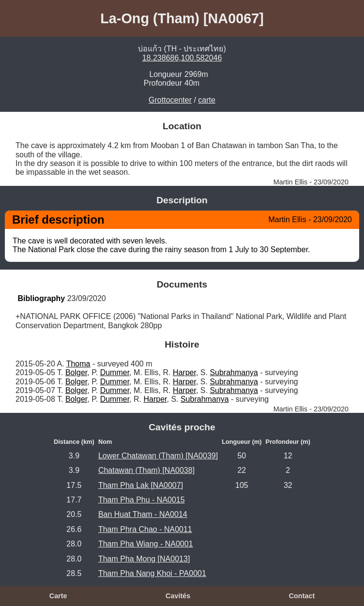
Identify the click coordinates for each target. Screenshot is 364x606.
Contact (302, 596)
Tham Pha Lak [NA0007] (141, 485)
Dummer (115, 372)
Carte (58, 596)
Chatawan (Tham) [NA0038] (146, 470)
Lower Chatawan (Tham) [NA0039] (158, 456)
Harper (184, 372)
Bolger (76, 372)
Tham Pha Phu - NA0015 (142, 500)
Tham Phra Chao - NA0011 (145, 529)
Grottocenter (170, 100)
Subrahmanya (234, 372)
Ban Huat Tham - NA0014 (143, 514)
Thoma (78, 364)
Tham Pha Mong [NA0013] (144, 559)
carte (207, 100)
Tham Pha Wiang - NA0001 (146, 544)
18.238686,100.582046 (182, 58)
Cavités (178, 596)
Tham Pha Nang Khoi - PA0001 (152, 573)
